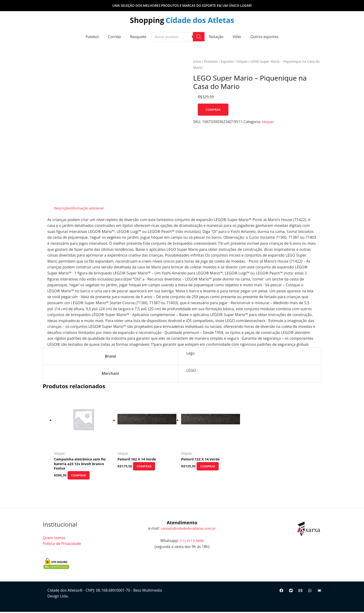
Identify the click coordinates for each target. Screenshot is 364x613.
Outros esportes (265, 37)
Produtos (212, 61)
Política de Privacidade (62, 545)
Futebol (92, 37)
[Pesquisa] (199, 37)
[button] (182, 6)
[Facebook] (281, 592)
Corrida (114, 37)
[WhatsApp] (310, 592)
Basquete (138, 37)
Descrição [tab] (62, 208)
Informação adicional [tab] (89, 208)
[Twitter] (291, 592)
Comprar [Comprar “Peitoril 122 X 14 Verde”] (213, 467)
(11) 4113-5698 (192, 542)
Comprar (214, 109)
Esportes (229, 61)
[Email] (300, 592)
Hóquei (245, 61)
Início (197, 61)
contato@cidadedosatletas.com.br (188, 529)
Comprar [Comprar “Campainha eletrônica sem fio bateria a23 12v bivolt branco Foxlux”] (83, 477)
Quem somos (54, 539)
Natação (216, 37)
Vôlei (237, 37)
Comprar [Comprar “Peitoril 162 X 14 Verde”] (149, 467)
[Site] (319, 592)
